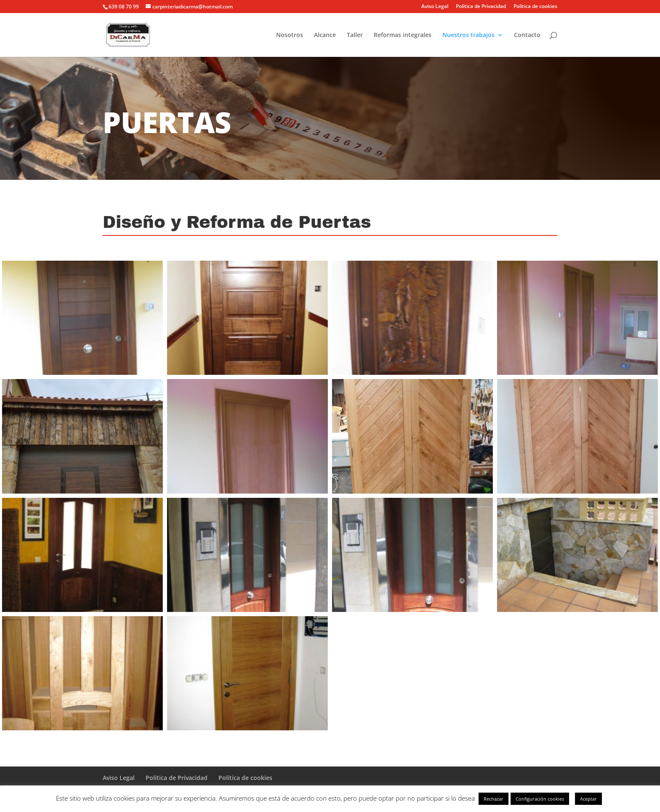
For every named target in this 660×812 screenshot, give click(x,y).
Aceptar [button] (588, 799)
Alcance (325, 35)
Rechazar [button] (494, 799)
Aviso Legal (435, 7)
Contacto (527, 35)
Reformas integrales (403, 35)
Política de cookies (535, 7)
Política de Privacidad (481, 7)
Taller (355, 35)
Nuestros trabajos (468, 35)
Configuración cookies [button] (540, 799)
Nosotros (290, 35)
